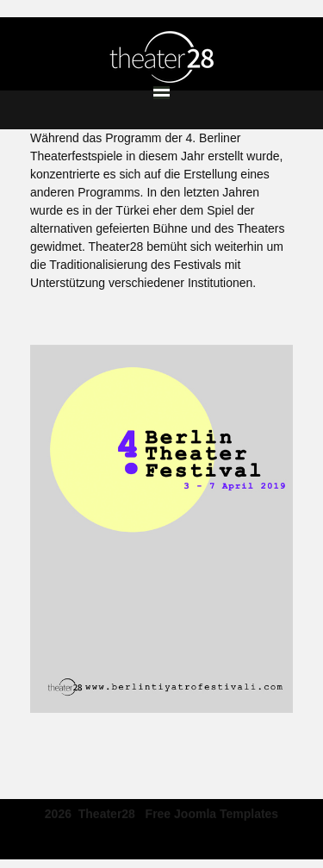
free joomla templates (212, 812)
